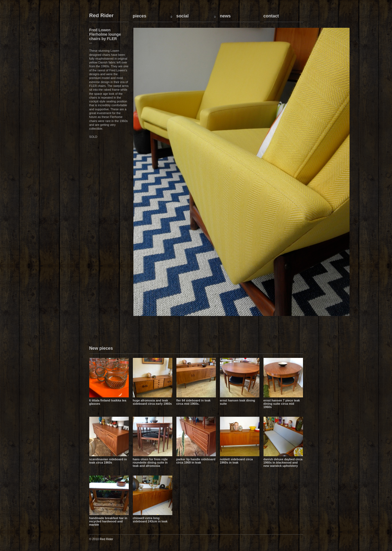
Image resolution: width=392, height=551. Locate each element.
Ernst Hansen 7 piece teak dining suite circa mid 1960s (282, 404)
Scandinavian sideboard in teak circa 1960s (108, 461)
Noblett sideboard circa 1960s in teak (236, 461)
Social (183, 16)
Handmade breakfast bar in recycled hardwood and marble (108, 521)
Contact (271, 16)
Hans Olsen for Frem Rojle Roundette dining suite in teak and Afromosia (150, 462)
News (225, 16)
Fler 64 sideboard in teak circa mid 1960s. (194, 402)
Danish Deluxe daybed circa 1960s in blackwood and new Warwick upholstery (283, 462)
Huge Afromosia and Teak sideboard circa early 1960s (152, 402)
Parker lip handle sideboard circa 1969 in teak (196, 461)
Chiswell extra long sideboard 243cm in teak (150, 520)
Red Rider (102, 16)
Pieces (140, 16)
